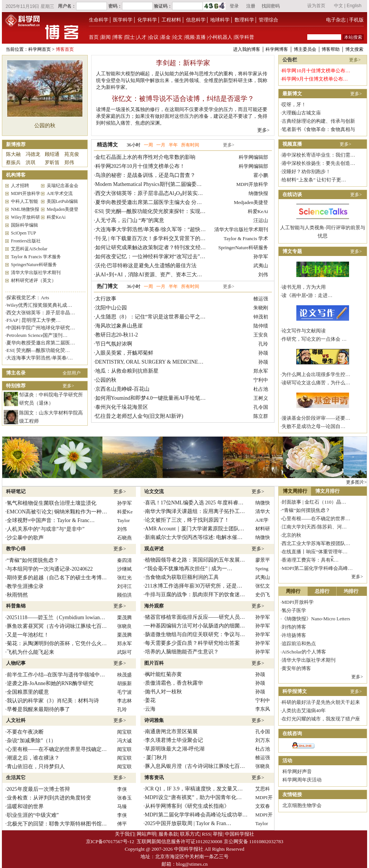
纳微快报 (258, 193)
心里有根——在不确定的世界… (316, 519)
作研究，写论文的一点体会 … (314, 339)
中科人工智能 (24, 201)
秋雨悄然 (17, 595)
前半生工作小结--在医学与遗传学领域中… (56, 675)
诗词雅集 (154, 720)
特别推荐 (16, 386)
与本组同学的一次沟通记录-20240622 (50, 569)
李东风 (263, 709)
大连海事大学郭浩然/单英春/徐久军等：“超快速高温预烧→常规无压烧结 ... (182, 229)
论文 (178, 37)
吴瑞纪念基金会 (63, 186)
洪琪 (30, 162)
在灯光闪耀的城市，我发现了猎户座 (321, 719)
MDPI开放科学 (26, 193)
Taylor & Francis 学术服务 (36, 257)
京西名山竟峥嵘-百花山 (123, 389)
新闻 (106, 37)
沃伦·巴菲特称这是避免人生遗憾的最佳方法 (146, 266)
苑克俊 (72, 154)
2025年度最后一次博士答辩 (38, 789)
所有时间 (190, 145)
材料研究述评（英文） (34, 280)
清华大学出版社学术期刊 (36, 273)
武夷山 (261, 266)
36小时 (134, 145)
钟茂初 (261, 317)
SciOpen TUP (24, 233)
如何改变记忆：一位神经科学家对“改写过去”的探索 (156, 257)
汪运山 (261, 220)
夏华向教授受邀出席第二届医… (41, 343)
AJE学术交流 (60, 193)
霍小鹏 (261, 175)
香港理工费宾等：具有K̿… (310, 560)
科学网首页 (40, 49)
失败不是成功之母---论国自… (313, 426)
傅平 (122, 824)
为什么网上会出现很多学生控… (316, 374)
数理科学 (244, 20)
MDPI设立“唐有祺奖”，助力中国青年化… (193, 797)
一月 (161, 145)
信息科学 (196, 20)
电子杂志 (336, 20)
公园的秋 (45, 126)
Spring (262, 569)
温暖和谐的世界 (25, 806)
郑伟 (69, 162)
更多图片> (356, 482)
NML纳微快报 (25, 209)
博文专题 (292, 251)
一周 (148, 145)
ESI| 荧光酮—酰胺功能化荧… (38, 350)
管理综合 (268, 20)
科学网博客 (277, 49)
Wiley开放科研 (25, 217)
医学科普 (244, 37)
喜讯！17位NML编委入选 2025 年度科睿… (194, 503)
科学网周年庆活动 (302, 780)
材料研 (263, 529)
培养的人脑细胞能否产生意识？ (182, 652)
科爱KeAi (56, 217)
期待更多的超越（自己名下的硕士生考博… (57, 578)
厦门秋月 (156, 758)
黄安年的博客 (296, 668)
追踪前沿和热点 (299, 643)
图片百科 (154, 663)
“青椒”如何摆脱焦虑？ (33, 560)
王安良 (261, 335)
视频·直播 (195, 37)
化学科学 (147, 20)
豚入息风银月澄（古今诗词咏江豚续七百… (195, 766)
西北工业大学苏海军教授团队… (316, 543)
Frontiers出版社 (26, 241)
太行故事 (106, 299)
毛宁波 (124, 692)
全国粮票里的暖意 (28, 692)
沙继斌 (124, 569)
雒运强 (261, 299)
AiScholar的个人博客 (304, 652)
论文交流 (154, 491)
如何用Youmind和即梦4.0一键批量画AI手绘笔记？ (153, 398)
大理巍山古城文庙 (301, 113)
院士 (130, 37)
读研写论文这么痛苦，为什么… (316, 383)
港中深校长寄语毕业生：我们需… (318, 155)
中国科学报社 (239, 834)
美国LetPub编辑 (62, 201)
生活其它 (16, 777)
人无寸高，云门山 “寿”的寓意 (130, 220)
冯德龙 (33, 154)
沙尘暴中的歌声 (25, 538)
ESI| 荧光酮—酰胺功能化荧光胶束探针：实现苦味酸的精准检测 (169, 211)
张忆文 (263, 586)
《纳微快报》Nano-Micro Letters (316, 619)
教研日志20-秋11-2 (117, 335)
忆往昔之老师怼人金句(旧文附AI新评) (139, 416)
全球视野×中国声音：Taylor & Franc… (51, 520)
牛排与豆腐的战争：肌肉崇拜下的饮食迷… (195, 595)
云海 (150, 709)
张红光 (124, 578)
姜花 (150, 700)
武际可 (124, 652)
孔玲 (263, 344)
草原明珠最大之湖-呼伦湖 (175, 749)
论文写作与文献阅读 (304, 331)
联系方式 (190, 834)
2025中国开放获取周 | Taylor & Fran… (188, 823)
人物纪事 (16, 663)
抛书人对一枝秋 (163, 692)
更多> (263, 130)
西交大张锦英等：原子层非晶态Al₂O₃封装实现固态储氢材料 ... (168, 193)
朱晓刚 (261, 308)
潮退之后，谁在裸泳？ (33, 758)
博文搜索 (354, 49)
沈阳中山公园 (111, 308)
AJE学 (262, 520)
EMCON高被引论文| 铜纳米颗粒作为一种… (57, 512)
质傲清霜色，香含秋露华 (174, 683)
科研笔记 (16, 491)
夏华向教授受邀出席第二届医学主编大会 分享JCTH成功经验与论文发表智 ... (184, 202)
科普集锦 (16, 606)
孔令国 (261, 407)
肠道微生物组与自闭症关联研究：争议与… (195, 634)
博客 (118, 37)
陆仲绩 (261, 326)
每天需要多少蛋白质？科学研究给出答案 (192, 643)
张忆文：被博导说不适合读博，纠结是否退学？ (183, 99)
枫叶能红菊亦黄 (163, 674)
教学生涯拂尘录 (25, 586)
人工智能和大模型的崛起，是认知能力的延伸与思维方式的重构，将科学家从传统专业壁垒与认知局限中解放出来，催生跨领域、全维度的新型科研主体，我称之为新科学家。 (182, 80)
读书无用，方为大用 (304, 287)
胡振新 (124, 683)
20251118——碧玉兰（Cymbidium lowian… (56, 617)
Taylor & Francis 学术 (246, 238)
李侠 (122, 789)
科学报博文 (295, 691)
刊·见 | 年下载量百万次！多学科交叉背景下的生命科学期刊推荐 (169, 238)
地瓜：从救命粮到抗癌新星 (127, 371)
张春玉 (124, 798)
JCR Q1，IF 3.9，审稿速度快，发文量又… (194, 789)
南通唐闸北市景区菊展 (171, 732)
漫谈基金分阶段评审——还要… (316, 418)
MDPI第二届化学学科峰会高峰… (317, 568)
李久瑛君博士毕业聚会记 (174, 740)
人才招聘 (20, 186)
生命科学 (99, 20)
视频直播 (292, 144)
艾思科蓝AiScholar (29, 249)
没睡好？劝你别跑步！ (306, 171)
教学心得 (16, 549)
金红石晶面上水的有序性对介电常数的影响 (145, 157)
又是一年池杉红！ (28, 635)
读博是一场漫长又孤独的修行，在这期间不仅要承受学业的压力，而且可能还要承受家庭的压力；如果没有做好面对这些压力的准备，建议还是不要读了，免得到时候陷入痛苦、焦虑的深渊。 (182, 116)
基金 (166, 37)
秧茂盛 (124, 675)
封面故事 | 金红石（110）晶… (314, 502)
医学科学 (123, 20)
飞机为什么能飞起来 (30, 652)
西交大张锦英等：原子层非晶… (41, 313)
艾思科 (263, 789)
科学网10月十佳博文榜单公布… (316, 71)
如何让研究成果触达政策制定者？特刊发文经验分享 (156, 247)
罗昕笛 (52, 162)
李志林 (124, 701)
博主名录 (16, 373)
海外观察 (154, 606)
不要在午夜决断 (25, 732)
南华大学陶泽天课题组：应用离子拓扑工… (195, 511)
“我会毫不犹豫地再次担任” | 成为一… (189, 569)
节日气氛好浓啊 (114, 344)
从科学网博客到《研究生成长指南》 (187, 806)
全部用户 (72, 373)
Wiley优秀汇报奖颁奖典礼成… (39, 305)
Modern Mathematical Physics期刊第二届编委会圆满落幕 (159, 184)
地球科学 (220, 20)
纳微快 (263, 503)
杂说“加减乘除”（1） (31, 741)
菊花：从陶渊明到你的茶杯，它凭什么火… (57, 643)
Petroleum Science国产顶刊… (37, 335)
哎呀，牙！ (294, 104)
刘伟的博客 (294, 627)
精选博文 (107, 145)
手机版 (356, 20)
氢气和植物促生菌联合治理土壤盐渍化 (52, 503)
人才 (142, 37)
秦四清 (124, 560)
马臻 (122, 806)
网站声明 (146, 834)
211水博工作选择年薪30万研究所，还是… (194, 586)
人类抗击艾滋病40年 (304, 710)
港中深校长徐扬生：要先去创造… (318, 163)
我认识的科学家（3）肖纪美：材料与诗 (53, 701)
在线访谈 (292, 194)
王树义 (261, 398)
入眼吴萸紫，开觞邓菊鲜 (124, 353)
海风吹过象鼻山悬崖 (119, 326)
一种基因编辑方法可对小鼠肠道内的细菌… (195, 626)
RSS (206, 834)
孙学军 (261, 257)
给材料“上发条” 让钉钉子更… (314, 180)
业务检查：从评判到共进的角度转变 (49, 798)
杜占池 (261, 389)
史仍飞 (263, 595)
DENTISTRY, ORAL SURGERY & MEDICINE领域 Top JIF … (164, 362)
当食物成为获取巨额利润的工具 (182, 577)
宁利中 (261, 380)
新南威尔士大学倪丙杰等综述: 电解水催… (194, 537)
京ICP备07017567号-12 (110, 841)
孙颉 (263, 353)
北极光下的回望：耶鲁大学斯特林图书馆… (57, 824)
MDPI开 (264, 797)
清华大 (263, 511)
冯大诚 (124, 741)
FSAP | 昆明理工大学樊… (34, 320)
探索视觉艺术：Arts (28, 298)
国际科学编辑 (24, 225)
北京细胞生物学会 (302, 805)
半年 (173, 145)
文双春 (263, 806)
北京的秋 (291, 535)
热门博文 (107, 286)
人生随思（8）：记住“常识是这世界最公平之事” (152, 317)
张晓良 (124, 626)
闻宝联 (124, 732)
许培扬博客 (294, 635)
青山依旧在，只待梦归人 (36, 767)
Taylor (124, 520)
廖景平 (263, 560)
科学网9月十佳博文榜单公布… (315, 79)
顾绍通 (52, 154)
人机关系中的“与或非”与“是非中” (46, 529)
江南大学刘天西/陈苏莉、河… (314, 527)
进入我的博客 (247, 49)
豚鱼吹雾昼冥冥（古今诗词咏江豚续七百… (57, 626)
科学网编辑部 (253, 157)
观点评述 (154, 549)
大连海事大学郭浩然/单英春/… (40, 358)
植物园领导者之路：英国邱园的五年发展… (195, 560)
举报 (218, 834)
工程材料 (171, 20)
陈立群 (261, 416)
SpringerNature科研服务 (34, 265)
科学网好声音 (297, 771)
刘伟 (263, 275)
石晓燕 (124, 538)
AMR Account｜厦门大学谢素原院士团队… (195, 529)
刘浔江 (124, 586)
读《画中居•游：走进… (307, 295)
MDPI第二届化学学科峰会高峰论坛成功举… (196, 815)
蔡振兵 (13, 162)
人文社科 (16, 720)
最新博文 (292, 94)
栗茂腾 (124, 617)
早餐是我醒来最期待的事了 (38, 709)
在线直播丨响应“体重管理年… (315, 552)
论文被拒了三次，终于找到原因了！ (187, 520)
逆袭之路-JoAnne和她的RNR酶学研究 (50, 683)
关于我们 (125, 834)
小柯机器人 (220, 37)
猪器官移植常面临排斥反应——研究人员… (195, 617)
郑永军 (261, 371)
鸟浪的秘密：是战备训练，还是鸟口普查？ (145, 175)
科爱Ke (125, 512)
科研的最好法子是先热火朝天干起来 (321, 702)
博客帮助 (331, 49)
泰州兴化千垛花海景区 (122, 407)
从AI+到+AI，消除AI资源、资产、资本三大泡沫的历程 (159, 275)
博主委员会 (305, 49)
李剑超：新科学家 (183, 63)
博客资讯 (154, 777)
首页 (94, 37)
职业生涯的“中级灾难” (33, 815)
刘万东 (263, 740)
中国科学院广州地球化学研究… (41, 328)
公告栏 (290, 60)
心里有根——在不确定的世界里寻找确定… (57, 749)
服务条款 (168, 834)
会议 (154, 37)
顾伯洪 (124, 595)
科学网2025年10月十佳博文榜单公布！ (140, 166)
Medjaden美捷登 (63, 209)
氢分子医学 (294, 610)
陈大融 (13, 154)
